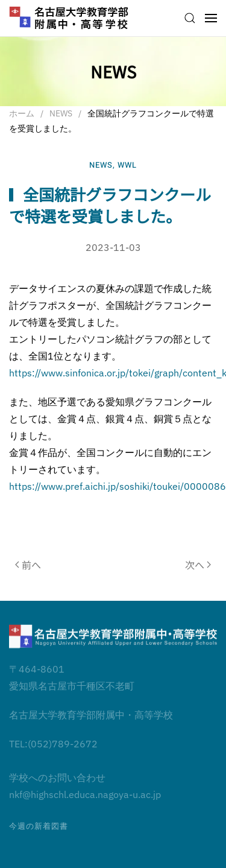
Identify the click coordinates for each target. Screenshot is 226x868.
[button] (190, 18)
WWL (127, 165)
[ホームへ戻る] (69, 18)
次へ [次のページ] (198, 565)
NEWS (101, 165)
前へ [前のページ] (28, 565)
